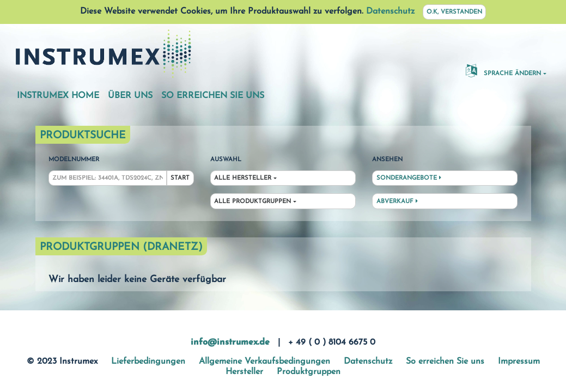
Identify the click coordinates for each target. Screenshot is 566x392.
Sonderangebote (409, 178)
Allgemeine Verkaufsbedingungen (264, 362)
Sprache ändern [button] (503, 70)
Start (180, 178)
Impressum (519, 362)
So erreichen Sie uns (213, 96)
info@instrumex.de (230, 342)
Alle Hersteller (243, 178)
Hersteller (244, 372)
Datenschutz (390, 11)
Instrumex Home (58, 96)
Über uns (130, 96)
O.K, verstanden (454, 12)
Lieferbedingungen (148, 362)
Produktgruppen (309, 372)
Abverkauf (397, 201)
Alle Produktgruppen (252, 202)
